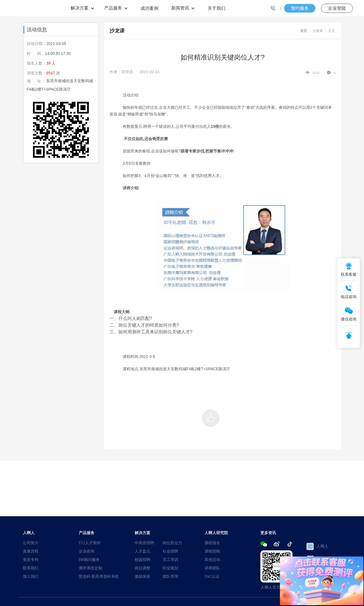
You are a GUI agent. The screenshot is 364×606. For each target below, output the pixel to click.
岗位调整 (142, 568)
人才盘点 (142, 551)
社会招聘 (170, 551)
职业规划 (170, 568)
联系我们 (31, 568)
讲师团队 (212, 568)
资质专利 (31, 560)
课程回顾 (212, 551)
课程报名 (212, 543)
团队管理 (170, 576)
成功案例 (149, 8)
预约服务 (300, 8)
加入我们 (31, 576)
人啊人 (317, 546)
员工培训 (170, 560)
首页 (304, 31)
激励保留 (142, 576)
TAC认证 (212, 576)
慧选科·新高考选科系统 (99, 576)
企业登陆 (337, 8)
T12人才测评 (90, 543)
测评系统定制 (91, 568)
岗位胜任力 (172, 543)
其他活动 (212, 560)
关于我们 (217, 8)
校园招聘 (142, 560)
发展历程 (31, 551)
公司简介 (31, 543)
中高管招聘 (144, 543)
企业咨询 (87, 551)
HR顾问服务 (89, 560)
